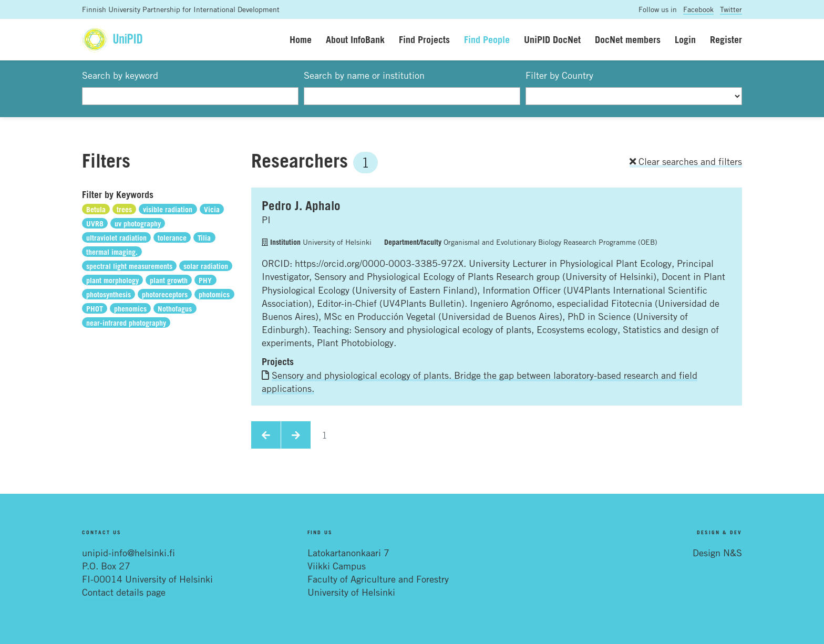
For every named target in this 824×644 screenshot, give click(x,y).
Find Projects (424, 39)
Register (726, 39)
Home (301, 39)
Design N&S (717, 553)
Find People (487, 39)
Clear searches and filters (686, 161)
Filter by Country (559, 75)
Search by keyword (120, 75)
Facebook (698, 9)
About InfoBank (355, 39)
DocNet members (628, 39)
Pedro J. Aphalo (301, 205)
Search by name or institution (364, 75)
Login (685, 39)
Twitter (731, 9)
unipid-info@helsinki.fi (128, 553)
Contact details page (124, 592)
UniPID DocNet (552, 39)
